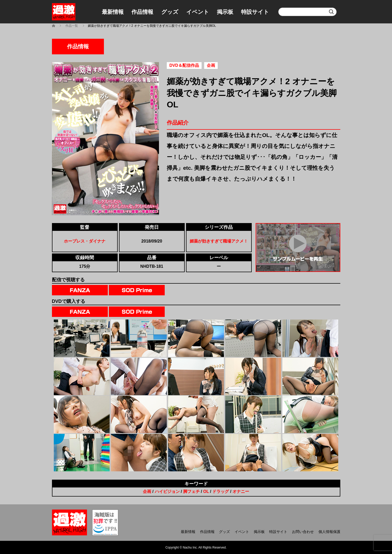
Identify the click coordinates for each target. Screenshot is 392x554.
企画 (147, 491)
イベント (198, 12)
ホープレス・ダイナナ (85, 241)
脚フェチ (191, 491)
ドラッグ (221, 491)
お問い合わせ (303, 532)
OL (206, 491)
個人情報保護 (329, 532)
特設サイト (255, 12)
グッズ (170, 12)
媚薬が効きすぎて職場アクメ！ (219, 241)
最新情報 (113, 12)
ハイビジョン (167, 491)
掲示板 (225, 12)
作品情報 (142, 12)
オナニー (241, 491)
